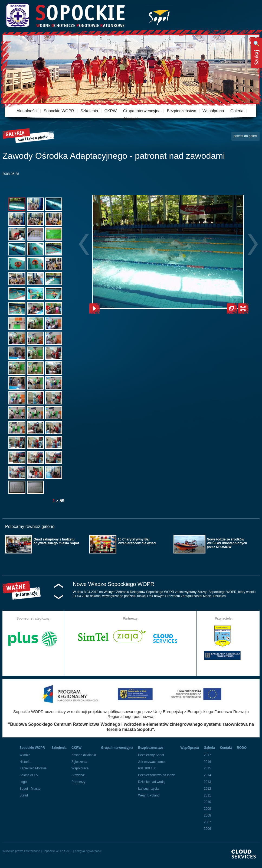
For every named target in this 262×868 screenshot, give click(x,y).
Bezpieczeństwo (182, 111)
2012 (207, 789)
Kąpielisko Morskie (33, 768)
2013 (207, 782)
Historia (25, 762)
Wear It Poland (149, 795)
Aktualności (27, 111)
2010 (207, 802)
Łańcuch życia (148, 789)
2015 (207, 768)
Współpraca (213, 111)
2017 (207, 755)
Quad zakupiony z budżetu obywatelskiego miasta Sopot (56, 541)
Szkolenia (89, 111)
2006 (207, 829)
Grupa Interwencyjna (142, 111)
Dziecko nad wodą (151, 782)
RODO (242, 748)
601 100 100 (147, 768)
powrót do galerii (245, 136)
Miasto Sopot (159, 16)
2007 (207, 822)
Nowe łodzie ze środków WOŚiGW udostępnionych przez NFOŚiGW (227, 543)
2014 (207, 775)
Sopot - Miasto (30, 789)
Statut (24, 795)
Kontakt (131, 119)
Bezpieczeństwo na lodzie (157, 775)
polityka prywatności (88, 851)
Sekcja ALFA (29, 775)
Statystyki (78, 775)
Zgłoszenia (79, 762)
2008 (207, 815)
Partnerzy (78, 782)
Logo (23, 782)
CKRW (111, 111)
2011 (207, 795)
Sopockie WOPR (59, 111)
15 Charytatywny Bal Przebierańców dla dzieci (137, 541)
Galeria (237, 111)
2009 (207, 809)
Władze (25, 755)
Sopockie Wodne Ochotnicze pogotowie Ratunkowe (65, 16)
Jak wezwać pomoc (152, 762)
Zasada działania (84, 755)
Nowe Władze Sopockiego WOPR (114, 584)
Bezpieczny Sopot (151, 755)
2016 (207, 762)
